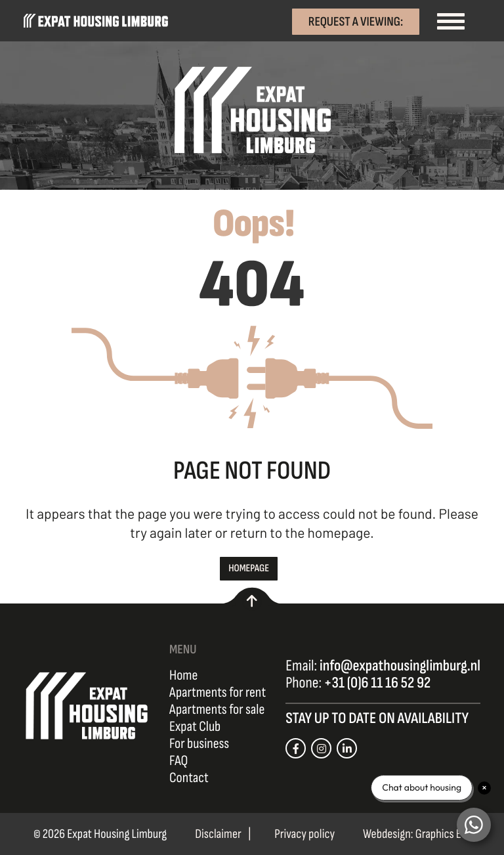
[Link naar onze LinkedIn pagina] (347, 748)
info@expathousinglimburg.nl (400, 666)
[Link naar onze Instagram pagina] (321, 748)
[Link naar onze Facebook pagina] (296, 748)
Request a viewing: (356, 20)
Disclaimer (218, 834)
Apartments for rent (218, 693)
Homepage (249, 568)
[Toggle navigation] (450, 21)
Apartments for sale (217, 710)
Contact (189, 778)
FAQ (178, 761)
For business (199, 744)
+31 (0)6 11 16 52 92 (378, 683)
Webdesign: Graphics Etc (417, 834)
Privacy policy (304, 834)
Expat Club (195, 727)
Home (183, 676)
